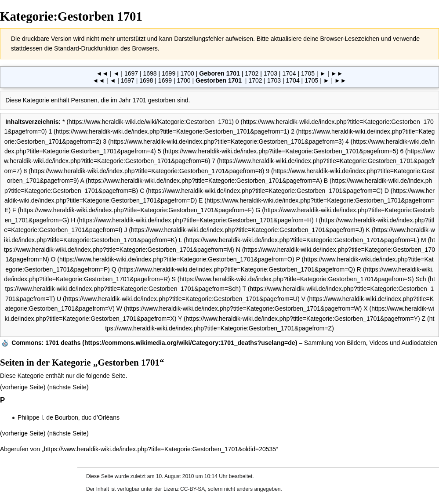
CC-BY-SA (192, 489)
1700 (187, 73)
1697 (131, 73)
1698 (150, 73)
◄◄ (102, 73)
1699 (169, 73)
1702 (252, 73)
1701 (140, 100)
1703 (270, 73)
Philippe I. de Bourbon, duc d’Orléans (69, 417)
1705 (308, 73)
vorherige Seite (23, 387)
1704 (289, 73)
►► (337, 73)
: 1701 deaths (46, 343)
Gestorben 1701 (219, 80)
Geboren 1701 (219, 73)
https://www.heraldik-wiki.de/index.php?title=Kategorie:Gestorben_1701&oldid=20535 (160, 449)
